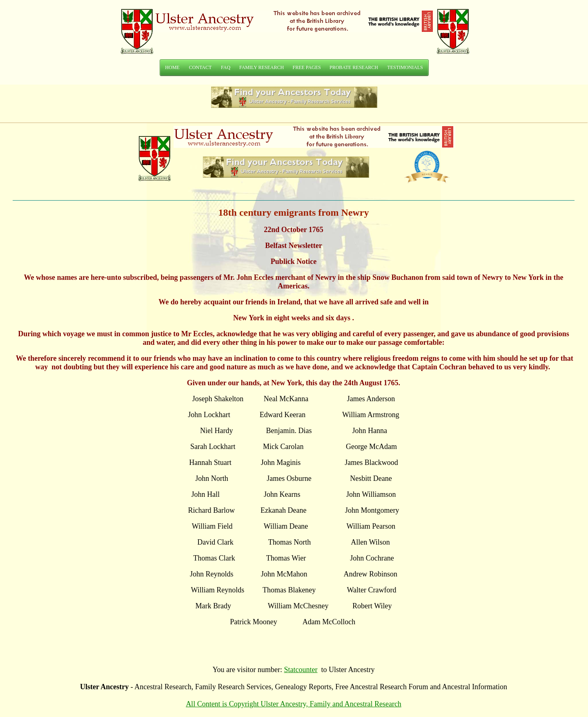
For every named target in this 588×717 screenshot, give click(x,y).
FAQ (226, 67)
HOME (172, 67)
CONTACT (200, 67)
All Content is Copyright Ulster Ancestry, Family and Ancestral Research (294, 704)
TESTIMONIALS (405, 67)
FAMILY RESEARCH (262, 67)
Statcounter (301, 670)
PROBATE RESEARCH (354, 67)
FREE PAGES (307, 67)
